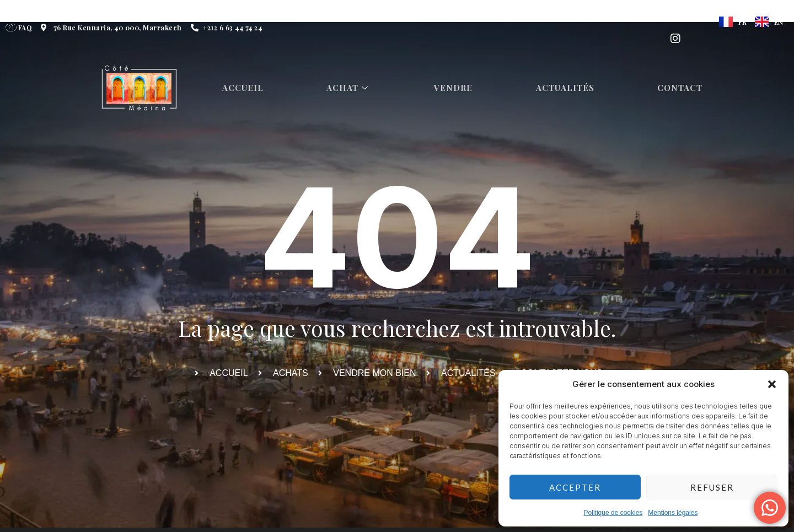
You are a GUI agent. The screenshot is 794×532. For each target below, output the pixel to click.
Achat (350, 88)
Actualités (568, 88)
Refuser (712, 487)
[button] (772, 384)
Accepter (575, 487)
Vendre (456, 88)
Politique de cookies (613, 513)
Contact (683, 88)
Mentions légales (673, 513)
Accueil (244, 88)
